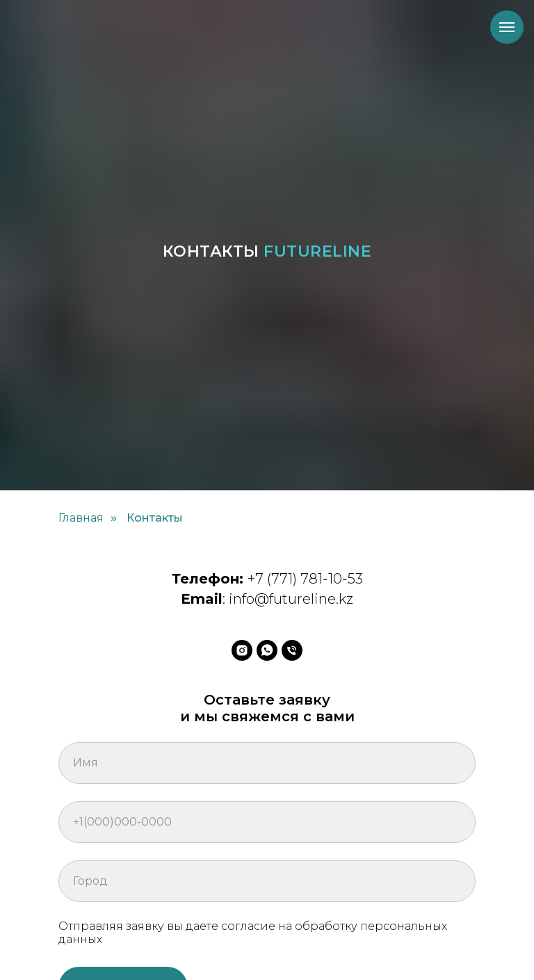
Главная (81, 518)
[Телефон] (292, 650)
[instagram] (242, 650)
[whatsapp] (267, 650)
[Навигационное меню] (507, 27)
